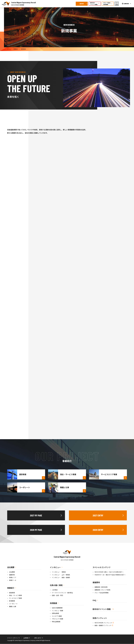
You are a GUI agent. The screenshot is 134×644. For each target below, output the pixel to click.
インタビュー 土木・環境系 (61, 575)
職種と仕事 (13, 607)
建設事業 (12, 593)
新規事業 (12, 601)
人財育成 (55, 590)
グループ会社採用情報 (102, 593)
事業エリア (13, 578)
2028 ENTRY (98, 530)
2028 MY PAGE (36, 530)
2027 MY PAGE (36, 516)
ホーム (9, 49)
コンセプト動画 (57, 616)
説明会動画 (55, 614)
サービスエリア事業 (15, 598)
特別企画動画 (56, 622)
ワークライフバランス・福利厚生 (62, 593)
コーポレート (13, 604)
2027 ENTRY (98, 516)
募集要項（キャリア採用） (103, 590)
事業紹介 (16, 49)
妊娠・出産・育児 (57, 596)
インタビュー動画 (57, 611)
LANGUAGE (126, 4)
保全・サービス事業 (15, 596)
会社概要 (12, 572)
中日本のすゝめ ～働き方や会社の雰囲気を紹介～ (110, 575)
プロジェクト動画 (57, 619)
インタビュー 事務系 (59, 572)
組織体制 (12, 575)
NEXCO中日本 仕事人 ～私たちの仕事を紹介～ (109, 572)
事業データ (13, 580)
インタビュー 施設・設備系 (61, 578)
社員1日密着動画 (57, 608)
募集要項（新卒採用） (102, 587)
